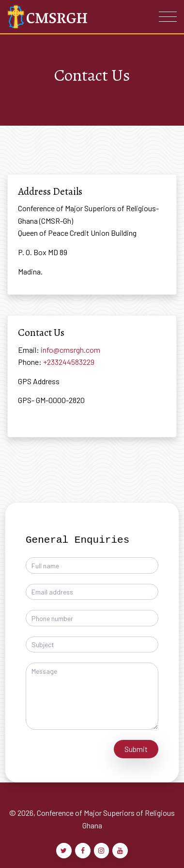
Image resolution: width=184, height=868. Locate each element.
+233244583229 (69, 362)
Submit (136, 749)
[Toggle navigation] (168, 17)
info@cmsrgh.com (70, 350)
